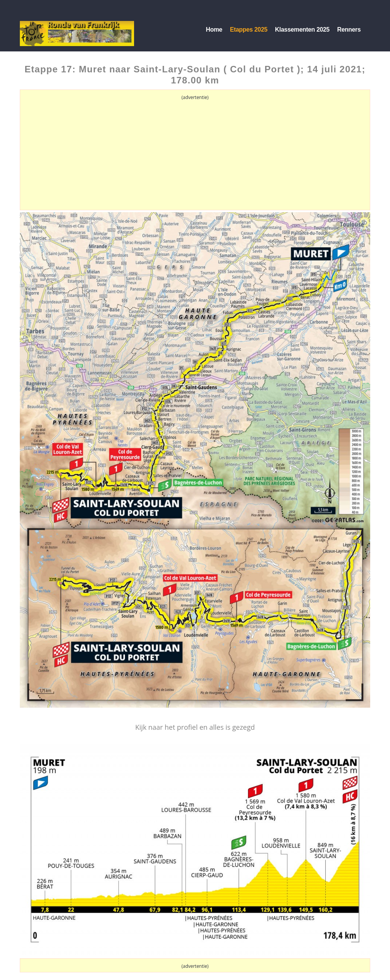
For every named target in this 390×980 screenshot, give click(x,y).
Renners (349, 30)
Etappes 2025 (249, 30)
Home (214, 30)
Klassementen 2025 (302, 30)
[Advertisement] (195, 155)
